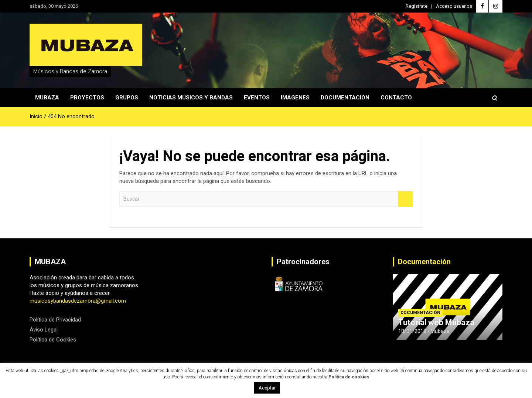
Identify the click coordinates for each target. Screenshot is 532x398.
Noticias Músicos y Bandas (191, 98)
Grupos (127, 98)
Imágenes (295, 98)
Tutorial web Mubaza (436, 322)
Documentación (345, 98)
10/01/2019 (412, 331)
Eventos (257, 98)
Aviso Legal (44, 330)
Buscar (405, 199)
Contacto (396, 98)
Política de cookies (349, 377)
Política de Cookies (53, 340)
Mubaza (47, 98)
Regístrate (417, 6)
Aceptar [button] (267, 388)
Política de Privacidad (55, 320)
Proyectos (87, 98)
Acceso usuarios (454, 6)
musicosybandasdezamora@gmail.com (78, 301)
